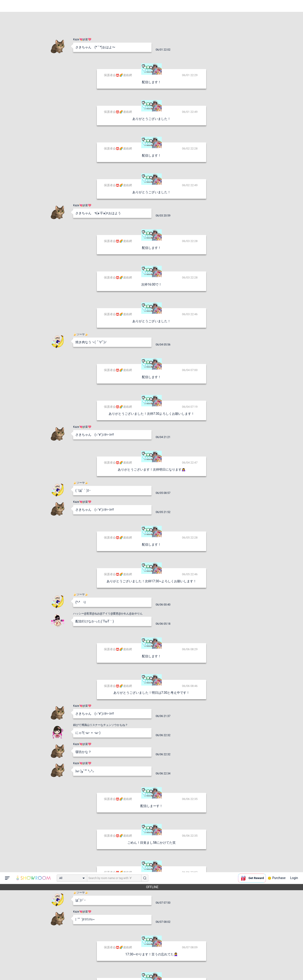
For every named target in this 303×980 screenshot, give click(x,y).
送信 (198, 969)
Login (294, 6)
